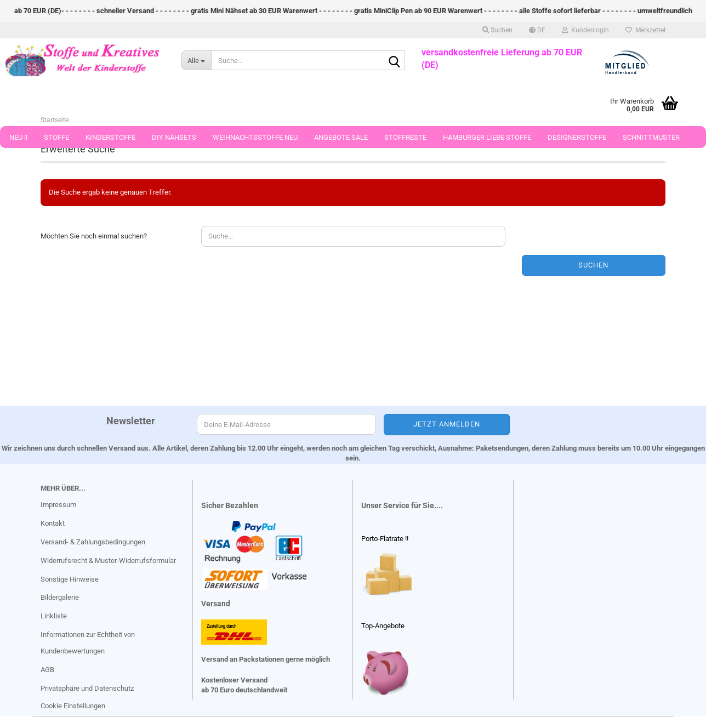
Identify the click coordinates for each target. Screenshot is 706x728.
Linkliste (54, 616)
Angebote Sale (341, 137)
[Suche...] (196, 60)
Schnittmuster (651, 137)
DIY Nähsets (174, 137)
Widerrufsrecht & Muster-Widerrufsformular (108, 561)
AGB (47, 670)
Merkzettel (645, 30)
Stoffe (56, 137)
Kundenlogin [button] (585, 30)
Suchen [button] (497, 30)
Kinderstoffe (110, 137)
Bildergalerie (60, 597)
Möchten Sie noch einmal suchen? (94, 236)
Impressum (58, 505)
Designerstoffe (577, 137)
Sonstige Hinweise (70, 579)
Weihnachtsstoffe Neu (255, 137)
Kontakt (53, 523)
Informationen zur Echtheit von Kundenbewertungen (88, 643)
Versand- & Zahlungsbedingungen (93, 542)
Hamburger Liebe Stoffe (487, 137)
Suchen (593, 265)
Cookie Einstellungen (73, 706)
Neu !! (18, 137)
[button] (537, 30)
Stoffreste (405, 137)
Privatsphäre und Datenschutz (87, 688)
